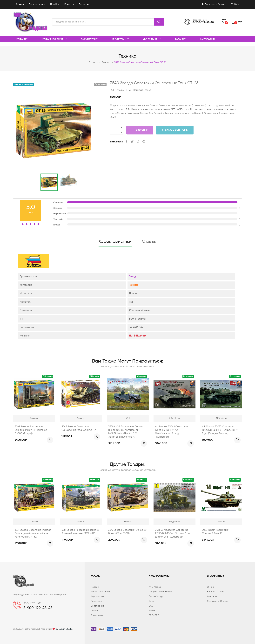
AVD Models (155, 587)
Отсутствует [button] (100, 84)
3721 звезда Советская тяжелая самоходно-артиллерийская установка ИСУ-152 (33, 533)
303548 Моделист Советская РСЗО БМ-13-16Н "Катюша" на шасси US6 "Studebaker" (173, 533)
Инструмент (121, 39)
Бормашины (209, 39)
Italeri (152, 601)
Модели (22, 39)
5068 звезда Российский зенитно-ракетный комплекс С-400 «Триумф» (31, 430)
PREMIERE (154, 615)
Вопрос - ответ (215, 592)
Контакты (69, 4)
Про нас (55, 4)
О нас (210, 587)
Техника (106, 62)
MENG (152, 611)
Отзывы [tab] (149, 242)
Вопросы (84, 4)
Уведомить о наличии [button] (23, 84)
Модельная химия (54, 39)
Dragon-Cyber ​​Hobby (160, 592)
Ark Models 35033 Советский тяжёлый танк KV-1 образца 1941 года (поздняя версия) (221, 430)
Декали (180, 39)
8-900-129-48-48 (203, 22)
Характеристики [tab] (115, 242)
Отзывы (119, 90)
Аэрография (89, 39)
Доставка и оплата (214, 4)
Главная (20, 4)
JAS (151, 606)
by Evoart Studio (64, 629)
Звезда (133, 276)
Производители (37, 4)
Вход (235, 4)
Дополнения (152, 39)
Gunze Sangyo (157, 596)
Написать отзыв (140, 90)
